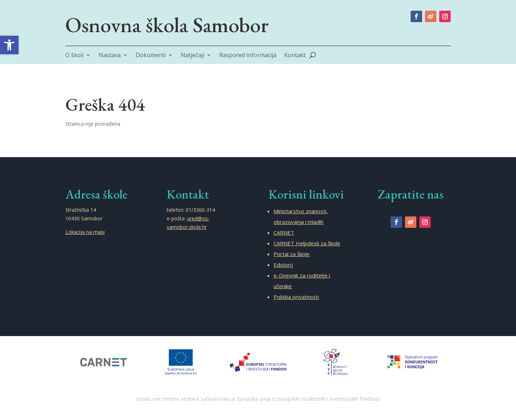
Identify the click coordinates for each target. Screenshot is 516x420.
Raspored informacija (248, 56)
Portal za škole (292, 254)
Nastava (110, 56)
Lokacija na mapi (85, 232)
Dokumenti (151, 56)
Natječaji (192, 56)
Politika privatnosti (296, 297)
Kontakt (295, 56)
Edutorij (283, 265)
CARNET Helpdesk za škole (307, 243)
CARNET (284, 232)
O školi (74, 56)
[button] (9, 45)
